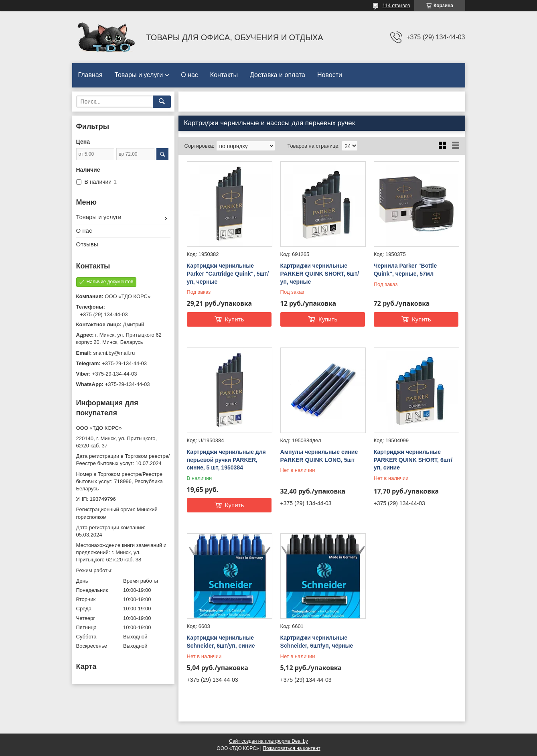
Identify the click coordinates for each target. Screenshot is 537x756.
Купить (234, 319)
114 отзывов (396, 6)
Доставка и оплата (278, 75)
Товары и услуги (139, 75)
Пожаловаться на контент (291, 748)
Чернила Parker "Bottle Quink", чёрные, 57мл (405, 270)
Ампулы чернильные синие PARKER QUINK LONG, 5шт (319, 456)
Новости (330, 75)
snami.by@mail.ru (114, 353)
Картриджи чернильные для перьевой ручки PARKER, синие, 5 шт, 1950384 (226, 460)
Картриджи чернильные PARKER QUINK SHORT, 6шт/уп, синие (413, 460)
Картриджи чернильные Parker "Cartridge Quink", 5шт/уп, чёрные (228, 273)
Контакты (224, 75)
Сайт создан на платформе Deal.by (268, 741)
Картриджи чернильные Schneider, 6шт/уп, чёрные (317, 642)
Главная (90, 75)
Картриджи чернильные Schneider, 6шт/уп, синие (221, 642)
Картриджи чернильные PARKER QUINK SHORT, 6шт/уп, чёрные (320, 273)
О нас (189, 75)
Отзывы (87, 244)
